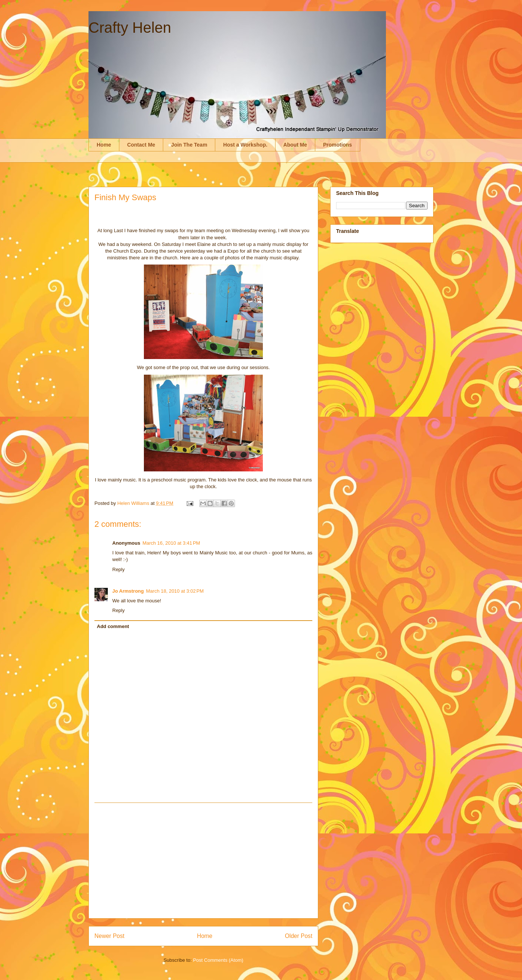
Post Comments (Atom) (218, 960)
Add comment (113, 626)
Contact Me (141, 145)
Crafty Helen (130, 28)
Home (104, 145)
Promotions (338, 145)
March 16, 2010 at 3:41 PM (171, 543)
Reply (118, 569)
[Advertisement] (203, 861)
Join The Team (189, 145)
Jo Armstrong (128, 591)
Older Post (299, 936)
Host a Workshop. (245, 145)
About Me (295, 145)
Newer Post (109, 936)
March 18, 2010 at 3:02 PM (175, 591)
